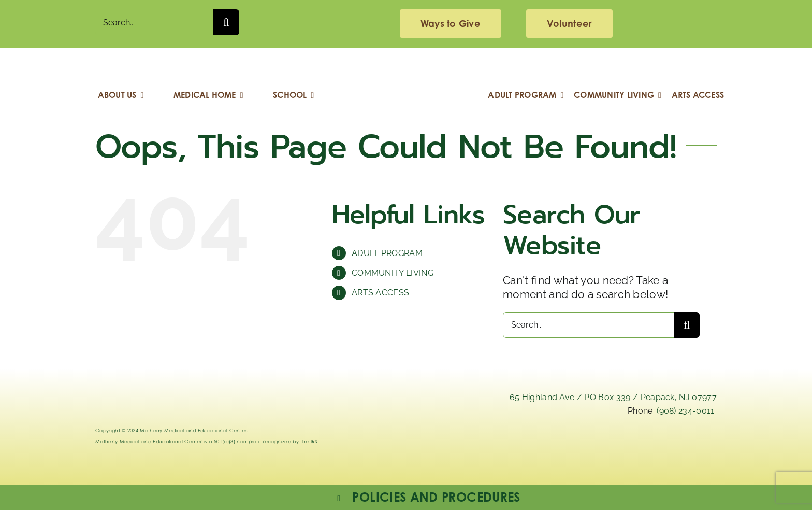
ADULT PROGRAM (387, 253)
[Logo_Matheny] (406, 63)
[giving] (451, 24)
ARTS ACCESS (381, 293)
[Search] (226, 22)
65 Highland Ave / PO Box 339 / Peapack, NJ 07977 (613, 397)
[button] (428, 497)
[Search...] (154, 22)
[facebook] (646, 443)
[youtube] (695, 443)
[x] (548, 443)
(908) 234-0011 (685, 411)
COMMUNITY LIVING (393, 273)
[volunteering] (569, 24)
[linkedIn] (499, 443)
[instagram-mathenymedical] (601, 451)
